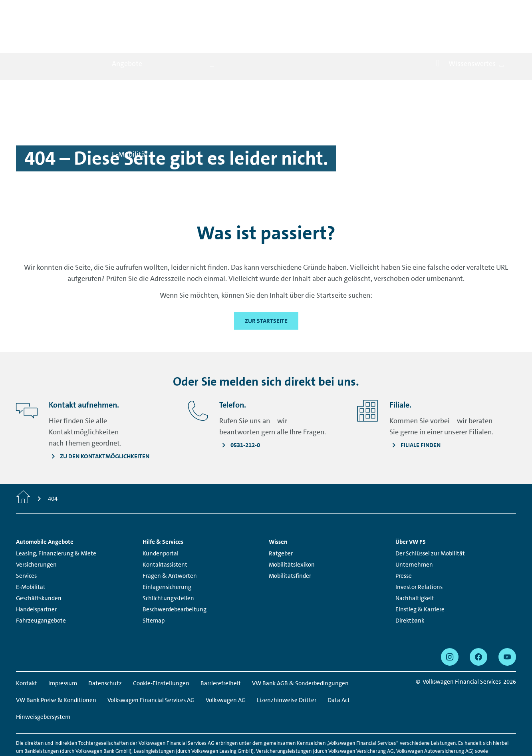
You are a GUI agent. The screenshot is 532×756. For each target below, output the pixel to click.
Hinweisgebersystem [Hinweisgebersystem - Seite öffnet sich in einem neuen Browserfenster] (43, 681)
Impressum (63, 648)
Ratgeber (281, 518)
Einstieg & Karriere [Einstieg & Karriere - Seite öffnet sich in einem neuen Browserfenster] (420, 574)
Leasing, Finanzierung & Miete (56, 518)
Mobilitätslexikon (292, 529)
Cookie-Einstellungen (161, 648)
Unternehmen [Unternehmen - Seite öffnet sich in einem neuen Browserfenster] (414, 529)
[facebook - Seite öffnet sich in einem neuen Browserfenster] (478, 621)
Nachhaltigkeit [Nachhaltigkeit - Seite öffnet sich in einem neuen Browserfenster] (415, 563)
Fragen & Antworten (170, 540)
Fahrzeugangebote (41, 585)
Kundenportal (161, 518)
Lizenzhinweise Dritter (287, 664)
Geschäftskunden (39, 563)
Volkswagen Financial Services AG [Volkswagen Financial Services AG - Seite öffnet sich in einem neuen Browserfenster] (151, 664)
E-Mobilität (31, 551)
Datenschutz (105, 648)
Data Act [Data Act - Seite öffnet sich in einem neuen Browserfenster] (339, 664)
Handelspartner (36, 574)
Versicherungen (36, 529)
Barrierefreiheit (221, 648)
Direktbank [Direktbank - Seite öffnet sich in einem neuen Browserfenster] (410, 585)
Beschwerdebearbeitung (175, 574)
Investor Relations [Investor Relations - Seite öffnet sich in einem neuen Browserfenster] (419, 551)
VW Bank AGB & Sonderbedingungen (300, 648)
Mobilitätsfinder (290, 540)
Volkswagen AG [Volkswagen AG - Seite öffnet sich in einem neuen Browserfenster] (226, 664)
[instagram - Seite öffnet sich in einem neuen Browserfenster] (450, 621)
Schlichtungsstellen (168, 563)
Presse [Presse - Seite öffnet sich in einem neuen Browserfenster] (404, 540)
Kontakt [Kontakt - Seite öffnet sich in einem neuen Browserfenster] (27, 648)
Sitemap (154, 585)
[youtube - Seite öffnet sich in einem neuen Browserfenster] (507, 621)
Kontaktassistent (165, 529)
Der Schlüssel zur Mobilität (430, 518)
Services (26, 540)
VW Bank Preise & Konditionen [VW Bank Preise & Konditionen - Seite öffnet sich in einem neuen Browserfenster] (56, 664)
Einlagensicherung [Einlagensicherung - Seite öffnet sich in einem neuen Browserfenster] (167, 551)
